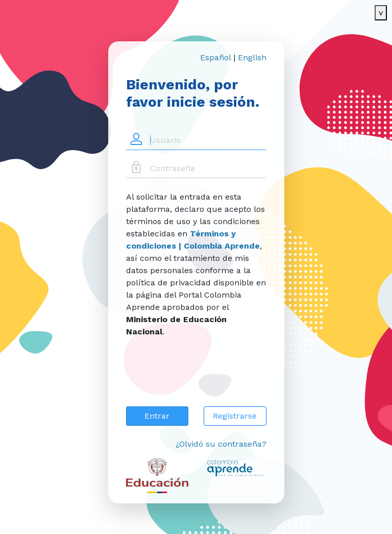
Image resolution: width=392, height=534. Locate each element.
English (252, 57)
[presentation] (204, 378)
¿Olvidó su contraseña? (221, 444)
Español (215, 57)
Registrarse (235, 416)
